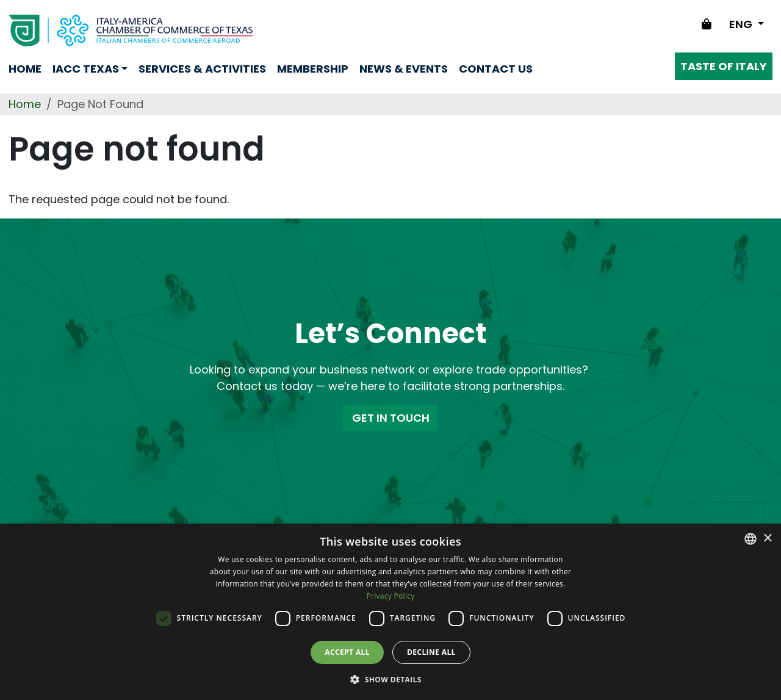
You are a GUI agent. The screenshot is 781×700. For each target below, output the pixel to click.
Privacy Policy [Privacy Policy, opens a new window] (390, 596)
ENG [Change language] (742, 24)
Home (25, 69)
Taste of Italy (724, 66)
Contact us (496, 69)
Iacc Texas (86, 69)
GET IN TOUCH (391, 418)
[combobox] (750, 539)
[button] (390, 679)
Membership (313, 69)
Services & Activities (202, 69)
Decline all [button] (431, 652)
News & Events (404, 69)
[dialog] (390, 612)
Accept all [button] (347, 652)
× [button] (767, 539)
